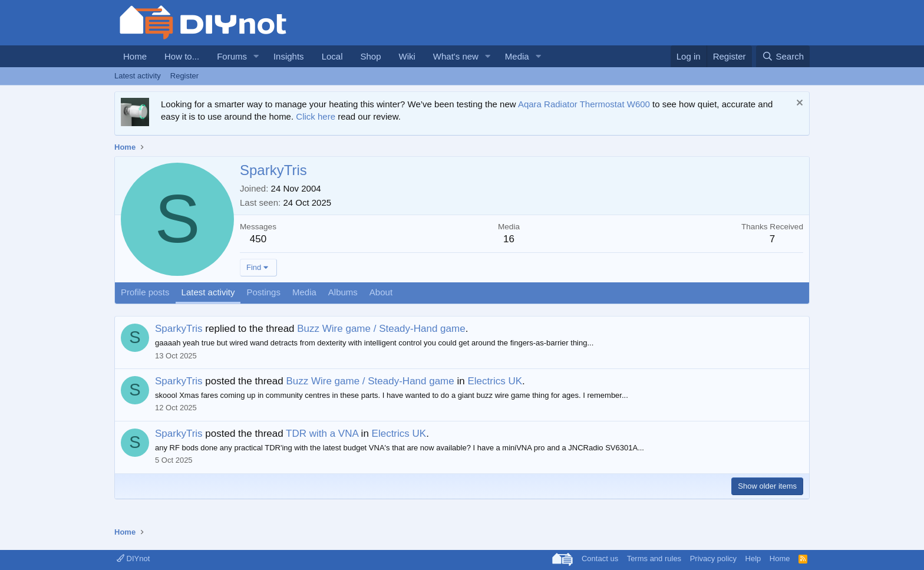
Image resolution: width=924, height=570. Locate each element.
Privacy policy (713, 559)
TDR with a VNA (322, 434)
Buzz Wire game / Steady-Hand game (381, 329)
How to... (182, 56)
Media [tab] (304, 292)
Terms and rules (654, 559)
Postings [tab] (263, 292)
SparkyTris (179, 329)
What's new (456, 56)
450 (258, 239)
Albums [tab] (343, 292)
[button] (256, 56)
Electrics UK (495, 381)
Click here (316, 116)
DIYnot (133, 559)
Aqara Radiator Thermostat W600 (584, 104)
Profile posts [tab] (145, 292)
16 (509, 239)
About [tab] (381, 292)
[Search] (783, 56)
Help (753, 559)
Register (184, 76)
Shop (370, 56)
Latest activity (138, 76)
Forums (232, 56)
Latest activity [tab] (208, 292)
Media (517, 56)
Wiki (407, 56)
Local (332, 56)
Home (135, 56)
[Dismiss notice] (798, 104)
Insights (289, 56)
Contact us (600, 559)
